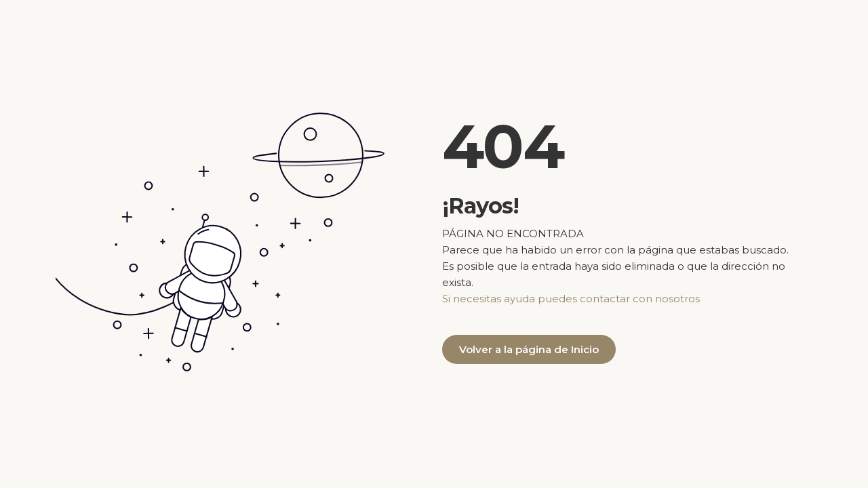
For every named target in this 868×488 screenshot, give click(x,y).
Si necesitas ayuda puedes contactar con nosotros (571, 299)
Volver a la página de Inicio (529, 349)
